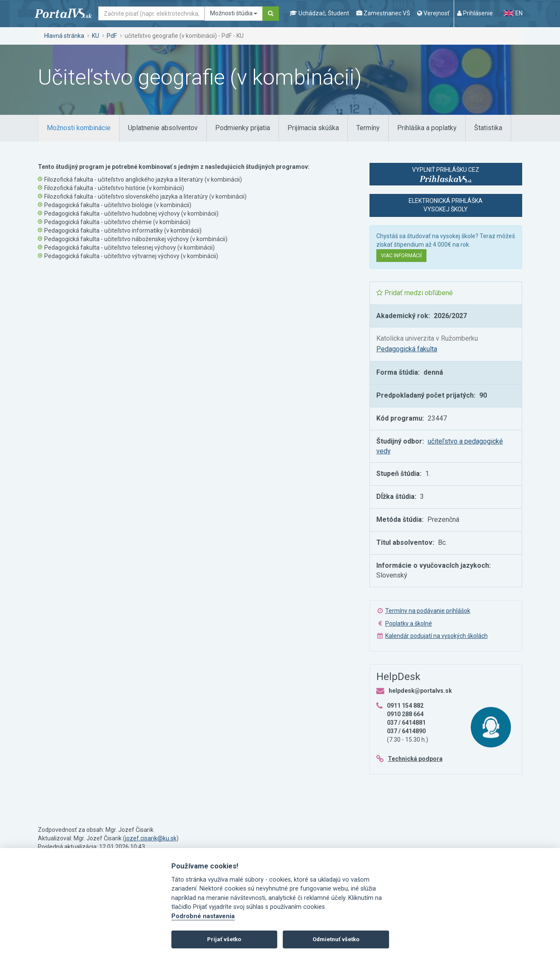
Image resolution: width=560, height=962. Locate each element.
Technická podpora (415, 759)
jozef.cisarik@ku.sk (151, 838)
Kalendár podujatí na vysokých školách (436, 636)
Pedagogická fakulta (407, 349)
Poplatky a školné (409, 623)
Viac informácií (401, 256)
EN (513, 13)
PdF (112, 36)
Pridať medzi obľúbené (415, 293)
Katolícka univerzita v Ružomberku (427, 338)
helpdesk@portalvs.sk (420, 691)
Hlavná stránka (64, 36)
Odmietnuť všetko (336, 939)
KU (95, 36)
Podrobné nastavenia (203, 916)
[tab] (79, 128)
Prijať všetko (224, 939)
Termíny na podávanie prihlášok (428, 611)
